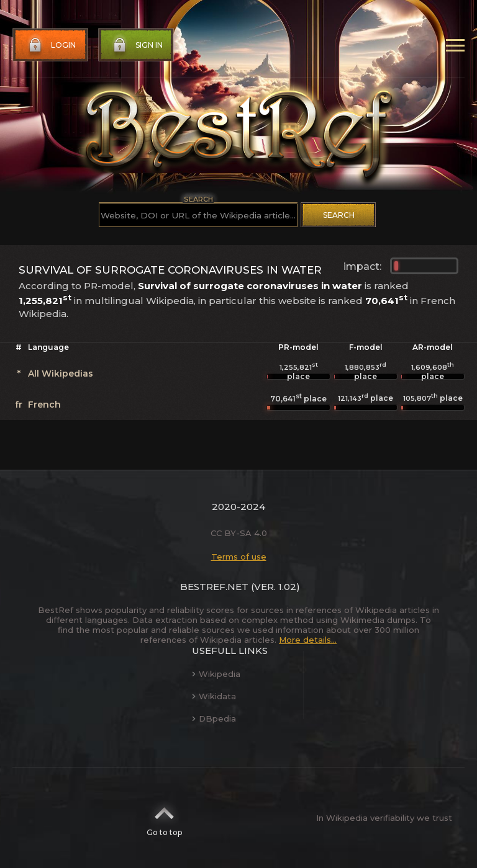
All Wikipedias (61, 374)
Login (51, 45)
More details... (308, 640)
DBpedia (214, 718)
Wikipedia (216, 674)
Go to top (164, 818)
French (44, 405)
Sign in (137, 45)
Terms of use (239, 557)
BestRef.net (214, 587)
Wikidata (214, 696)
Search (339, 215)
